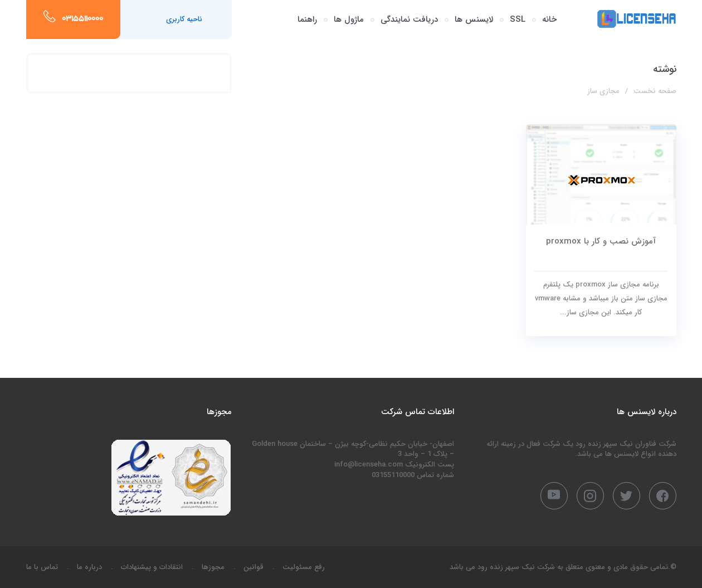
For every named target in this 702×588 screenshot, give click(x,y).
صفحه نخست (655, 91)
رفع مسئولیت (304, 567)
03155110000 (82, 20)
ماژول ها (349, 20)
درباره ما (89, 567)
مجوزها (213, 567)
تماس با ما (42, 567)
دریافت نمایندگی (409, 20)
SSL (518, 20)
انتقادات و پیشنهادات (152, 567)
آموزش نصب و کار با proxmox (601, 241)
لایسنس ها (474, 20)
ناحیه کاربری (184, 19)
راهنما (307, 20)
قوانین (253, 567)
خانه (549, 20)
